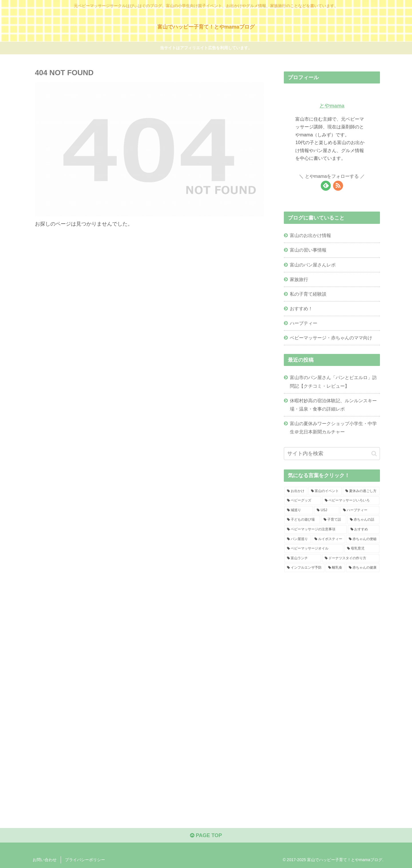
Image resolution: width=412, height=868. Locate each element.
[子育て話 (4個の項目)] (334, 520)
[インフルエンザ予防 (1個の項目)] (304, 568)
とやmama (332, 106)
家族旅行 (299, 279)
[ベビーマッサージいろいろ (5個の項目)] (351, 501)
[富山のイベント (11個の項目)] (325, 491)
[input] (332, 454)
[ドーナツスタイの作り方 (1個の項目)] (351, 558)
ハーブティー (304, 323)
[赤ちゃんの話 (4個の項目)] (363, 520)
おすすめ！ (301, 308)
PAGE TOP (206, 835)
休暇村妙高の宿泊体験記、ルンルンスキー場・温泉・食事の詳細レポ (333, 405)
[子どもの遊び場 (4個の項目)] (302, 520)
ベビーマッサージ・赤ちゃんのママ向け (331, 338)
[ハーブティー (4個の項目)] (360, 510)
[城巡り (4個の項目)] (299, 510)
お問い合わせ (45, 860)
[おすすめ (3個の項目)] (364, 529)
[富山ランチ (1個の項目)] (303, 558)
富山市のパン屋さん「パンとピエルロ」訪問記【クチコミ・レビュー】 (333, 382)
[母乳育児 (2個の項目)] (362, 549)
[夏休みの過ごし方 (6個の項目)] (361, 491)
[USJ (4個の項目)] (327, 510)
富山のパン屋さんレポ (313, 265)
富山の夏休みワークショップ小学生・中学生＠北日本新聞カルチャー (333, 428)
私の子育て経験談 (308, 294)
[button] (374, 454)
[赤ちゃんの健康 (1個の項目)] (363, 568)
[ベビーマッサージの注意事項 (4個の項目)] (316, 529)
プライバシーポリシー (85, 860)
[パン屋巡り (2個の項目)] (298, 539)
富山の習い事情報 (308, 250)
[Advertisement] (332, 631)
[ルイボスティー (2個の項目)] (328, 539)
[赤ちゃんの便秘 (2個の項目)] (363, 539)
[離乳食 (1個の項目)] (335, 568)
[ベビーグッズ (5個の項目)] (303, 501)
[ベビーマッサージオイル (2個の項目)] (314, 549)
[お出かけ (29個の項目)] (296, 491)
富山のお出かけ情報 (310, 235)
